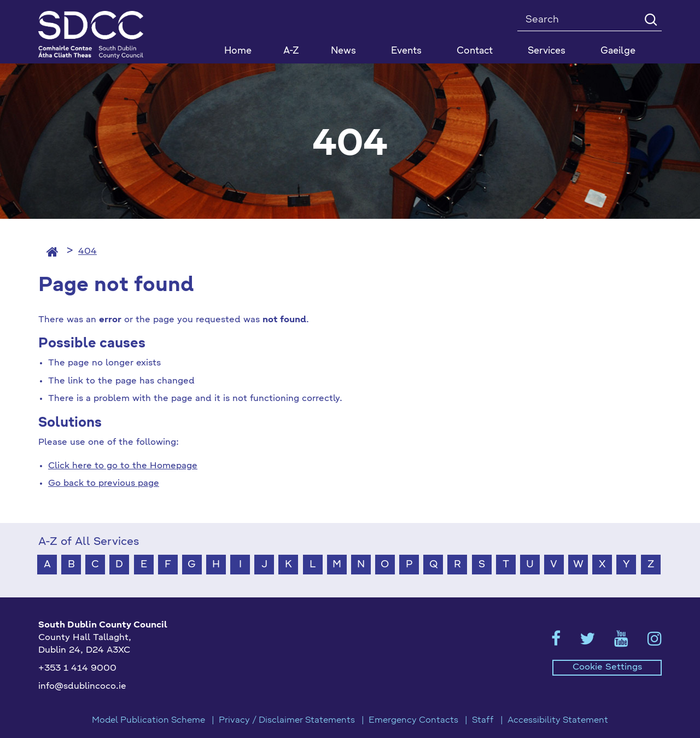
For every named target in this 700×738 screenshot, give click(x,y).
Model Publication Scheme (148, 720)
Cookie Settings (607, 667)
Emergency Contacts (413, 720)
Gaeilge (618, 51)
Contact (475, 51)
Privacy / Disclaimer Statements (287, 720)
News (343, 51)
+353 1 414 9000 (77, 669)
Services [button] (547, 51)
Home (238, 51)
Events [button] (406, 51)
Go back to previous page (104, 484)
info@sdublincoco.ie (82, 687)
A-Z (291, 51)
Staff (483, 720)
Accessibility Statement (558, 720)
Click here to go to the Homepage (123, 466)
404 (87, 252)
